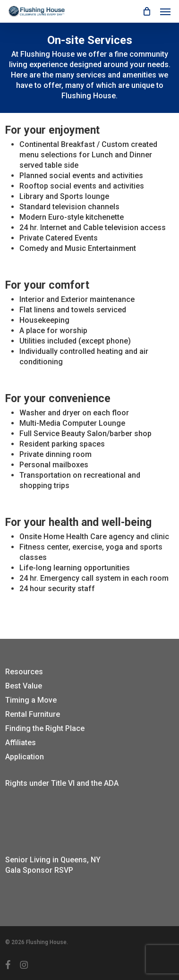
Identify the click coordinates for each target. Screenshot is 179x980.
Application (25, 757)
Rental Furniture (33, 714)
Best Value (24, 686)
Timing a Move (31, 700)
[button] (165, 11)
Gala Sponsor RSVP (39, 870)
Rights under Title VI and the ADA (62, 783)
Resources (24, 672)
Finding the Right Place (45, 728)
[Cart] (146, 11)
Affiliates (21, 743)
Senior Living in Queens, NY (53, 860)
